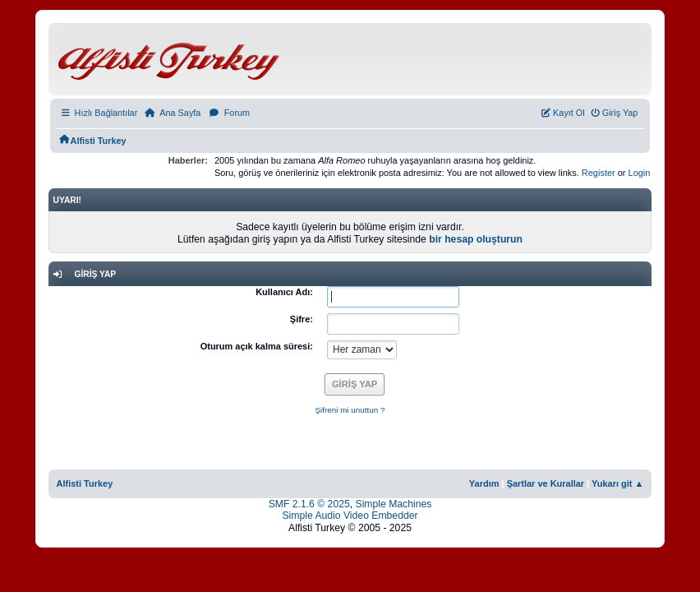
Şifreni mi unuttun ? (350, 410)
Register (599, 173)
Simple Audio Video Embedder (350, 516)
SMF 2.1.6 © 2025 (309, 504)
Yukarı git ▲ (617, 483)
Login (640, 173)
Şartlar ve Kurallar (546, 483)
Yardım (484, 483)
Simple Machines (394, 504)
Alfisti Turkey (85, 483)
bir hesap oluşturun (476, 239)
